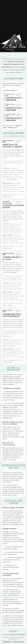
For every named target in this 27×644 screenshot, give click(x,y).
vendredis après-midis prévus (11, 598)
